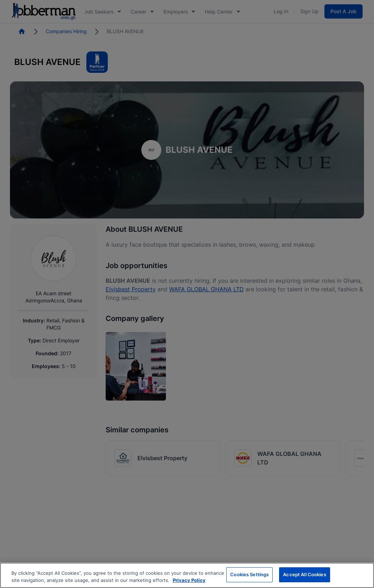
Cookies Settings (249, 574)
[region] (187, 575)
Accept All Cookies (304, 574)
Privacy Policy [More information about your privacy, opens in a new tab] (189, 580)
